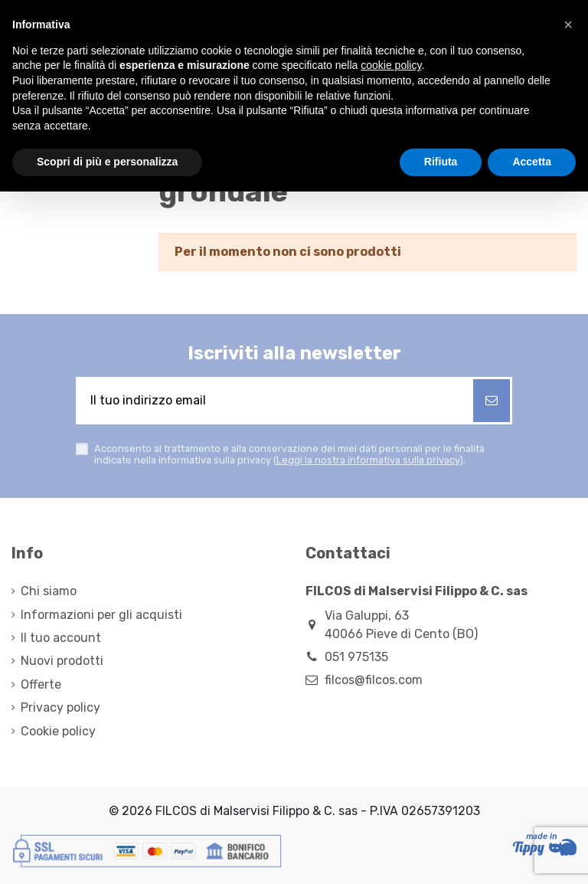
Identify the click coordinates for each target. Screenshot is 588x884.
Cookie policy (58, 731)
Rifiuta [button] (441, 162)
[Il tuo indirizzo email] (276, 401)
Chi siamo (49, 591)
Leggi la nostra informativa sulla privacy (368, 460)
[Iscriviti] (492, 401)
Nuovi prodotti (62, 661)
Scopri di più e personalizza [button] (107, 162)
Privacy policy (60, 707)
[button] (568, 25)
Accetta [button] (532, 162)
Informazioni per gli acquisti (101, 615)
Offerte (41, 684)
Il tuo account (61, 638)
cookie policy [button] (391, 65)
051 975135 (356, 657)
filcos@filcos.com (374, 680)
